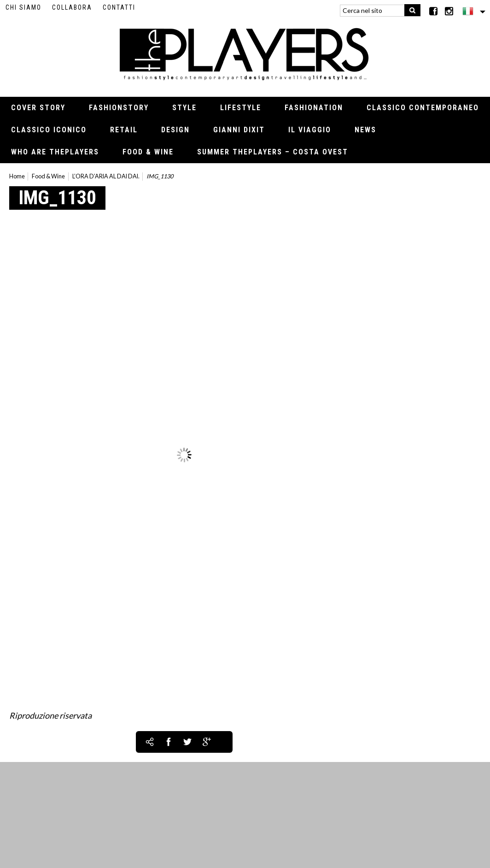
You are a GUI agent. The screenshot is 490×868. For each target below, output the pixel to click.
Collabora (72, 7)
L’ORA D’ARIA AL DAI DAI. (106, 176)
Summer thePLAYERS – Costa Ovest (273, 152)
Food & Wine (148, 152)
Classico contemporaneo (423, 108)
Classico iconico (49, 130)
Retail (124, 130)
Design (175, 130)
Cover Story (38, 108)
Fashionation (314, 108)
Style (184, 108)
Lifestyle (241, 108)
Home (17, 176)
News (365, 130)
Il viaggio (310, 130)
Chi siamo (23, 7)
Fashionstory (119, 108)
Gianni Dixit (239, 130)
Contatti (119, 7)
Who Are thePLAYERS (55, 152)
